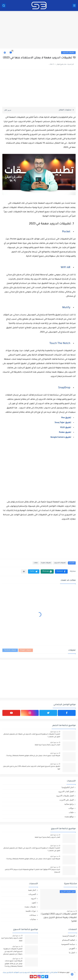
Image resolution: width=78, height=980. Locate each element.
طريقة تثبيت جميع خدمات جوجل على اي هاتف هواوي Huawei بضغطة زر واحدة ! (33, 756)
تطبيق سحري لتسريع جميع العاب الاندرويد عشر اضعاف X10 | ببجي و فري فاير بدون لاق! (32, 768)
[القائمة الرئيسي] (74, 6)
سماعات (33, 915)
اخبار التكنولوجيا (68, 787)
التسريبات (32, 894)
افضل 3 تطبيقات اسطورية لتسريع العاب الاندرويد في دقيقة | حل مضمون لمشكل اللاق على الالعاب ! (32, 736)
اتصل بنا (72, 953)
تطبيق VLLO (66, 428)
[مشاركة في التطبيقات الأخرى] (24, 571)
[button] (61, 571)
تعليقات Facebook (10, 650)
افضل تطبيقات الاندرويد (65, 796)
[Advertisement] (39, 30)
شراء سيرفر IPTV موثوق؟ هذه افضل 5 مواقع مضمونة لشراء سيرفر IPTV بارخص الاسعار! (32, 871)
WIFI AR (65, 268)
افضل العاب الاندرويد (66, 791)
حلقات (36, 563)
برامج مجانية (69, 804)
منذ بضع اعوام (54, 732)
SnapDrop (64, 388)
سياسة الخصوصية (68, 944)
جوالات (71, 808)
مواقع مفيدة (69, 817)
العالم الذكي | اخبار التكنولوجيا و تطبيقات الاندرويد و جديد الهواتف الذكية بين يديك (30, 973)
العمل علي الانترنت (67, 800)
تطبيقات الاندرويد (68, 53)
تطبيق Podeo (65, 432)
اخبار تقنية (32, 890)
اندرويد (33, 898)
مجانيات (33, 919)
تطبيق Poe (66, 418)
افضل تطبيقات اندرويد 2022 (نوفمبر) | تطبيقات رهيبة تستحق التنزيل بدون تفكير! (59, 918)
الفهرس (72, 948)
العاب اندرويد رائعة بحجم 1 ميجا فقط (47, 745)
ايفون (34, 903)
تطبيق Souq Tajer (63, 423)
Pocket (66, 232)
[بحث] (4, 6)
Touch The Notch (60, 344)
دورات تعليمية (31, 911)
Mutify (66, 308)
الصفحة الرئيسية (69, 936)
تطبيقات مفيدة (46, 563)
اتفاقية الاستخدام (69, 940)
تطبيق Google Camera (61, 437)
